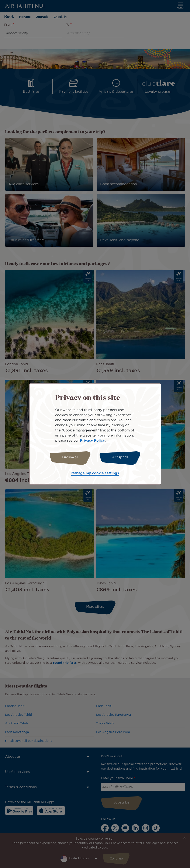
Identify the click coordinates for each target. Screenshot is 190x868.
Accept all (120, 457)
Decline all (70, 457)
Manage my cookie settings (95, 473)
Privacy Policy (92, 441)
